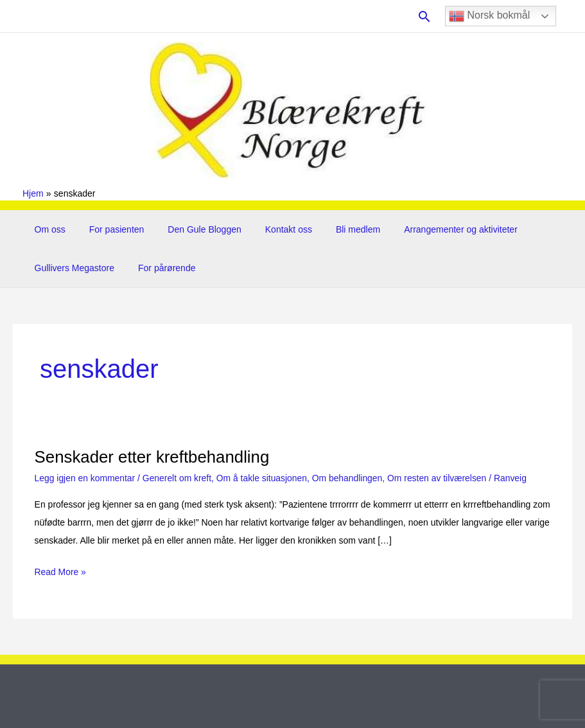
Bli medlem (332, 229)
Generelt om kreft (178, 478)
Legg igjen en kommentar (85, 478)
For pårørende (158, 268)
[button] (424, 16)
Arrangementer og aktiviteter (429, 229)
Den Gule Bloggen (190, 229)
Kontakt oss (268, 229)
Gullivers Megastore (72, 268)
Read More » (61, 572)
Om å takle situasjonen (263, 478)
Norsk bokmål (489, 16)
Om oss (47, 229)
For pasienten (108, 229)
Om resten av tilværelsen (441, 478)
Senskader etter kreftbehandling (153, 457)
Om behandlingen (350, 478)
